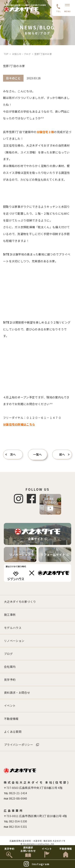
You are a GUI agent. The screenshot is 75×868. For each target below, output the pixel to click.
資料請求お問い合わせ (28, 849)
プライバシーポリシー (19, 745)
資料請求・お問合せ (17, 693)
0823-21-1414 (18, 793)
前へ (62, 454)
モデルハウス (13, 628)
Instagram (41, 864)
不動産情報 (11, 719)
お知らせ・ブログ (21, 54)
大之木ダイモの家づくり (20, 602)
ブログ (8, 654)
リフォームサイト (55, 554)
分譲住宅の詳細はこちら (19, 424)
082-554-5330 (18, 821)
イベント (10, 705)
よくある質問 (13, 732)
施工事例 (10, 615)
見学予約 (10, 680)
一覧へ (38, 454)
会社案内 (10, 667)
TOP (6, 54)
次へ (13, 454)
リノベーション (20, 554)
